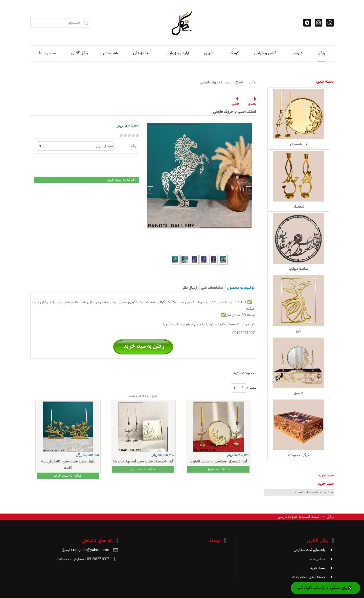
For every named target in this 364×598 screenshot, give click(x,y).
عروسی (297, 53)
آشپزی (209, 53)
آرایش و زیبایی (178, 53)
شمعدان (299, 207)
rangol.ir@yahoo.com (91, 550)
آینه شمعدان (299, 145)
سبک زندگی (142, 53)
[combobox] (61, 23)
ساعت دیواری (299, 269)
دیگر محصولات (299, 455)
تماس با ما (48, 53)
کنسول (299, 393)
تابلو (299, 331)
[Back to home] (182, 23)
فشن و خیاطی (265, 53)
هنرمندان (110, 53)
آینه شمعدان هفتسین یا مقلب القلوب (218, 462)
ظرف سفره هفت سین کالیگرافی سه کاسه (68, 465)
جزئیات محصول (218, 469)
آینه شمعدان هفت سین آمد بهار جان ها (143, 462)
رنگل (321, 53)
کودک (234, 53)
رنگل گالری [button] (79, 53)
